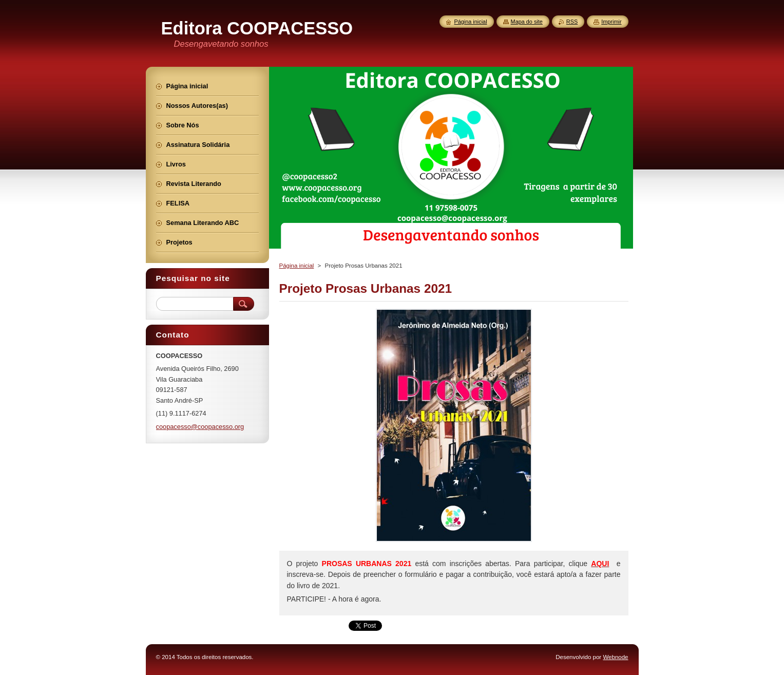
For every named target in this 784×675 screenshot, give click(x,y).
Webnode (615, 657)
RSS (572, 22)
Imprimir (611, 22)
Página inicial (297, 266)
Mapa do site (527, 22)
